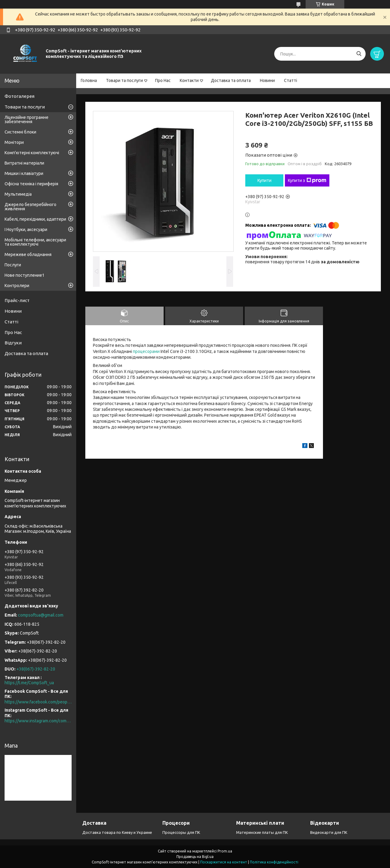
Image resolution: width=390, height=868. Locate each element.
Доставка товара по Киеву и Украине (117, 832)
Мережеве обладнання (28, 254)
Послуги (13, 265)
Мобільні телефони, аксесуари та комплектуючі (35, 242)
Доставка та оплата (231, 80)
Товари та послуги (124, 80)
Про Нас (163, 80)
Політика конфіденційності (274, 862)
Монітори (14, 142)
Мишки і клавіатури (24, 173)
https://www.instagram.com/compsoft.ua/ (38, 721)
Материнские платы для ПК (262, 832)
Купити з (307, 180)
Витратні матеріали (24, 163)
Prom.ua (225, 851)
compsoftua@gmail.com (41, 615)
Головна (89, 80)
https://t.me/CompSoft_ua (29, 683)
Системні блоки (20, 132)
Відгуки (13, 343)
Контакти (189, 80)
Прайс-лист (17, 300)
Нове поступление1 (25, 275)
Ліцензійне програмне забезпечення (27, 119)
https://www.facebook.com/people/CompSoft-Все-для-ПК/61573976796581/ (38, 702)
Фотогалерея (19, 96)
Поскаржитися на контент (224, 862)
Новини (267, 80)
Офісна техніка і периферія (31, 184)
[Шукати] (359, 54)
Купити (264, 180)
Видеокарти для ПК (329, 832)
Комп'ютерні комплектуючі (32, 153)
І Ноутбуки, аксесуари (26, 229)
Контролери (17, 286)
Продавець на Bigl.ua (195, 857)
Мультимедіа (18, 194)
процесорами (146, 351)
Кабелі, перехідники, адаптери (35, 219)
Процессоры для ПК (181, 832)
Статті (291, 80)
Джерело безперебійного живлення (30, 207)
